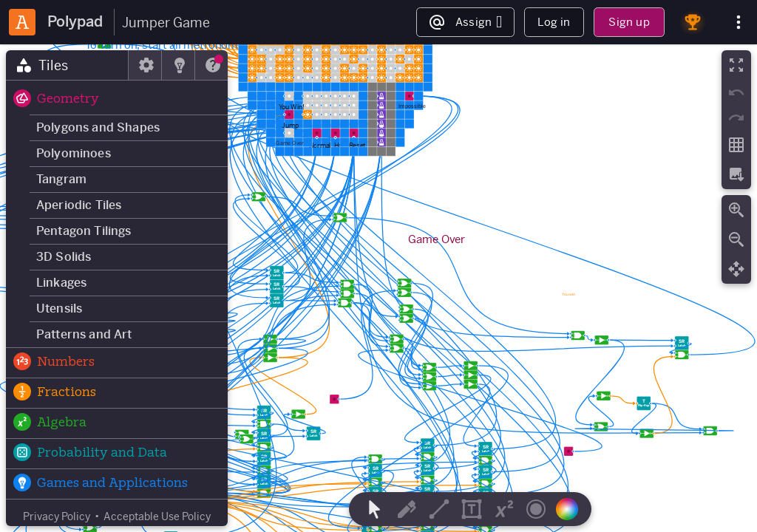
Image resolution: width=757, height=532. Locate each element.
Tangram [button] (61, 179)
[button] (117, 100)
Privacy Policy (57, 516)
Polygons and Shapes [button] (98, 127)
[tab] (67, 65)
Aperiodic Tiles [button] (79, 205)
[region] (378, 288)
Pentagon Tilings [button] (84, 231)
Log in (554, 22)
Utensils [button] (59, 308)
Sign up (629, 22)
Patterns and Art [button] (84, 334)
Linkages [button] (61, 283)
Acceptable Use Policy (157, 516)
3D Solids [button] (64, 257)
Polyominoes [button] (74, 153)
